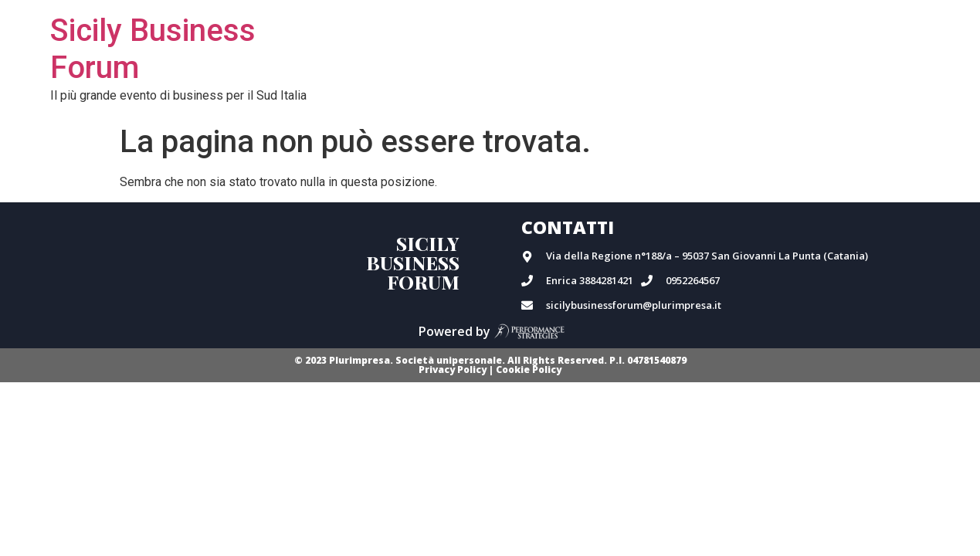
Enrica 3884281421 (590, 280)
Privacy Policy (453, 370)
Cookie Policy (529, 370)
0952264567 (693, 280)
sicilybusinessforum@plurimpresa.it (634, 305)
